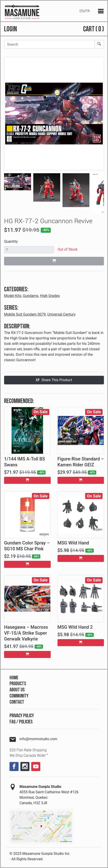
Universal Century (61, 314)
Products (18, 684)
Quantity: (11, 241)
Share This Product (54, 380)
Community (19, 696)
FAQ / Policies (21, 722)
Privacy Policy (22, 716)
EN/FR (85, 11)
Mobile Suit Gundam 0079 (25, 314)
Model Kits (13, 296)
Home (14, 678)
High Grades (50, 296)
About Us (17, 690)
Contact (17, 702)
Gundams (31, 296)
